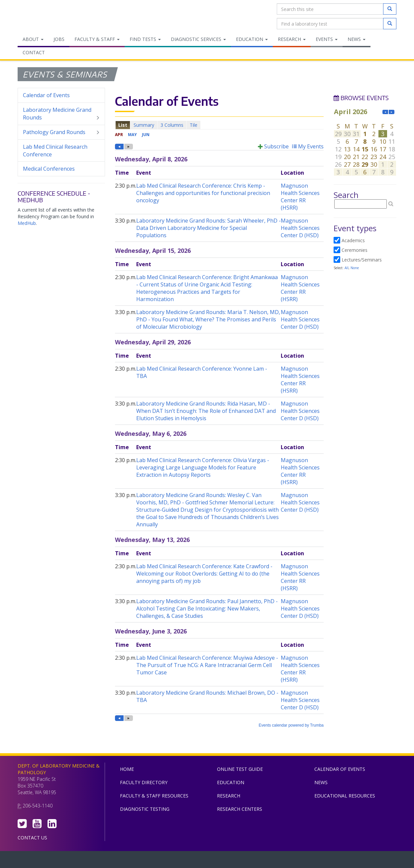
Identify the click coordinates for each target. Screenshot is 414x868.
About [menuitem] (33, 39)
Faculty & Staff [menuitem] (97, 39)
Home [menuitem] (127, 769)
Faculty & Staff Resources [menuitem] (154, 796)
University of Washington (235, 861)
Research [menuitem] (292, 39)
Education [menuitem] (252, 39)
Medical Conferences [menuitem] (49, 169)
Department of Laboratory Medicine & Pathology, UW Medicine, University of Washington (52, 16)
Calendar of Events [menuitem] (46, 95)
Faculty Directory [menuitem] (144, 782)
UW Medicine (152, 861)
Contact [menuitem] (34, 52)
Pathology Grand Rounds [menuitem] (61, 132)
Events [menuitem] (327, 39)
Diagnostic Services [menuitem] (198, 39)
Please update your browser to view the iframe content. (219, 125)
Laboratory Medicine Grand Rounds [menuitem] (61, 114)
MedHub (27, 223)
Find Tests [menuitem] (145, 39)
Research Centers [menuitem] (240, 809)
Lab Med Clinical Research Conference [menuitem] (55, 151)
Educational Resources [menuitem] (345, 796)
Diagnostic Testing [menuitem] (145, 809)
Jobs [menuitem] (59, 39)
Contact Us (32, 838)
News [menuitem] (357, 39)
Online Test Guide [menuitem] (240, 769)
